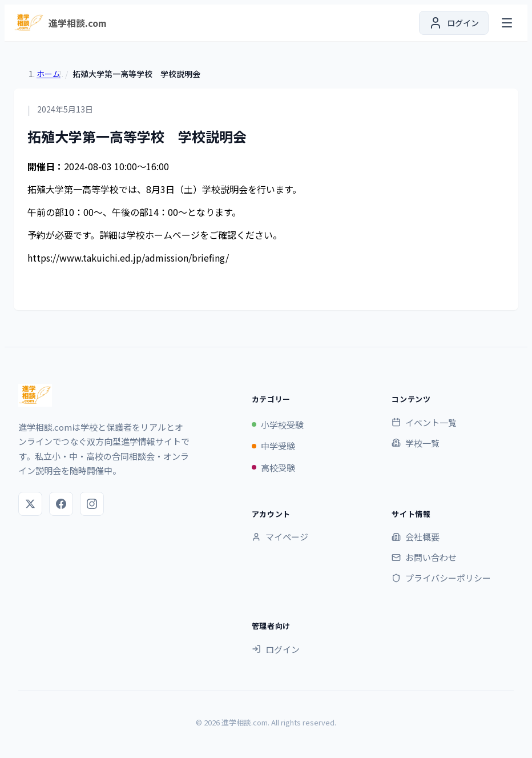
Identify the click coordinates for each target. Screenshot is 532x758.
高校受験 (273, 468)
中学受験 (273, 446)
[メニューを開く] (507, 23)
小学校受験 (278, 425)
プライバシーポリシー (441, 578)
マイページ (280, 537)
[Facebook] (61, 504)
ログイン (276, 649)
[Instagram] (92, 504)
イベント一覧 (424, 422)
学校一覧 (416, 443)
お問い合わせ (424, 557)
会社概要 (416, 537)
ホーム (49, 74)
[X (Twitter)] (30, 504)
